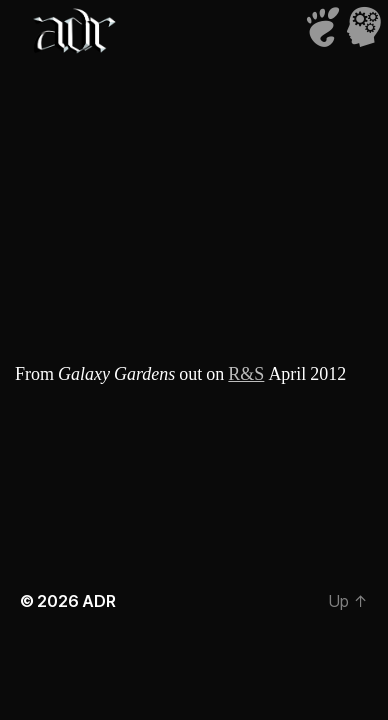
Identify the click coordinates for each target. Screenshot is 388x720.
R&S (246, 374)
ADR (98, 601)
